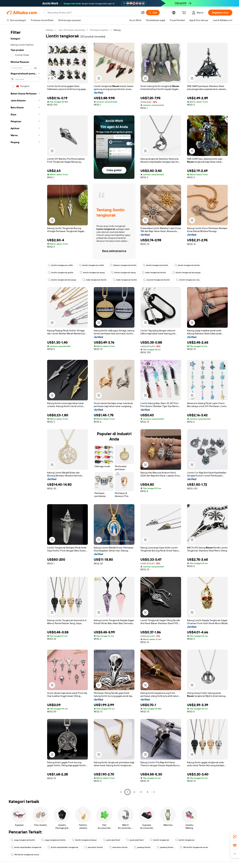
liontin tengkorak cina (188, 280)
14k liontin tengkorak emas (194, 847)
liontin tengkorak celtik (60, 265)
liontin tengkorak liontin (155, 265)
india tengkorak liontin (154, 273)
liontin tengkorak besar (84, 840)
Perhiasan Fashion (99, 30)
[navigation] (25, 411)
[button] (143, 13)
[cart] (185, 13)
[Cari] (153, 13)
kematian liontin (94, 847)
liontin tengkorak (159, 840)
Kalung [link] (117, 30)
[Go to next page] (154, 792)
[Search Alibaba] (93, 13)
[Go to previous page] (121, 792)
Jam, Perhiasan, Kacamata (72, 30)
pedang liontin (142, 847)
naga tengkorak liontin (23, 840)
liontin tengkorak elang (92, 273)
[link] (235, 837)
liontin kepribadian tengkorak (26, 847)
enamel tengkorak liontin (157, 280)
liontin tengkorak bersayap (186, 273)
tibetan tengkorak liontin (123, 265)
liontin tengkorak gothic (61, 273)
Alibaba (50, 30)
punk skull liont (112, 840)
